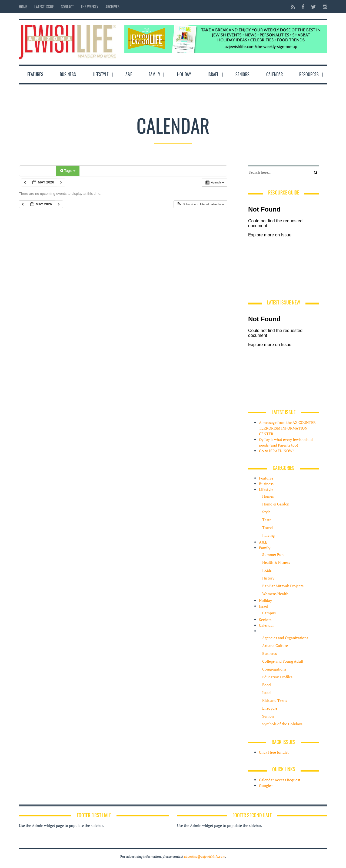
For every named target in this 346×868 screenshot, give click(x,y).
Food (267, 685)
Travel (267, 527)
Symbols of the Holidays (282, 724)
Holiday (184, 74)
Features (35, 74)
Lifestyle (101, 74)
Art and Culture (275, 646)
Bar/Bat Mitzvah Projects (283, 586)
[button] (200, 204)
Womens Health (275, 594)
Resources (309, 74)
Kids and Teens (275, 700)
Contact (67, 7)
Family (154, 74)
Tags (68, 171)
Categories (39, 171)
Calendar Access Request (280, 780)
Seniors (242, 74)
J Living (268, 535)
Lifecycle (270, 708)
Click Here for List (274, 752)
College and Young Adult (283, 661)
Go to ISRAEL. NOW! (276, 451)
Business (68, 74)
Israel (213, 74)
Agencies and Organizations (285, 638)
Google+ (266, 785)
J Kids (267, 570)
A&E (129, 74)
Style (266, 512)
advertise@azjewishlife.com (205, 857)
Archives (112, 7)
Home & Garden (276, 504)
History (268, 578)
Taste (267, 520)
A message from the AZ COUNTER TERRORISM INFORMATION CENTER (287, 428)
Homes (268, 496)
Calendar (275, 74)
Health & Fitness (276, 562)
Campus (269, 613)
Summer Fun (273, 554)
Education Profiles (277, 677)
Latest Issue (44, 7)
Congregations (274, 669)
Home (23, 7)
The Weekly (90, 7)
